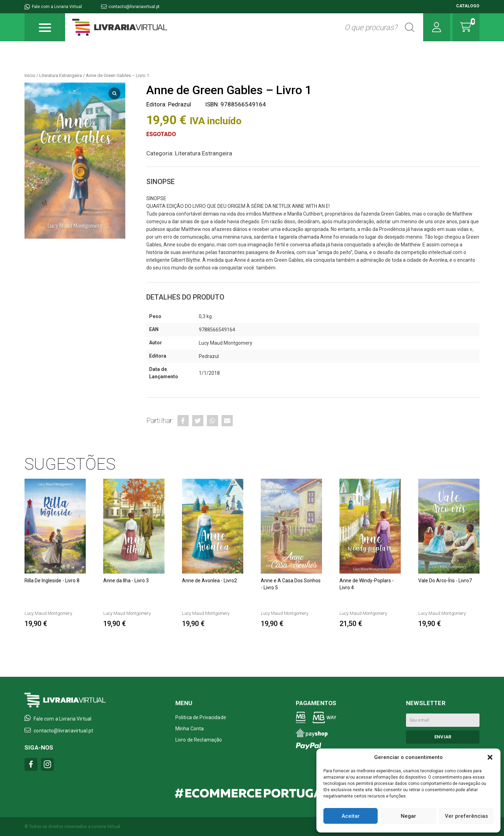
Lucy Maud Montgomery (226, 343)
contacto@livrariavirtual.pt (130, 7)
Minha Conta (190, 729)
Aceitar (351, 816)
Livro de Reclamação (199, 740)
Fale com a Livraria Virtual (53, 7)
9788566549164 (217, 330)
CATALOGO (468, 6)
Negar (408, 816)
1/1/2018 (209, 373)
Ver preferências (466, 816)
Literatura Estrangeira (61, 75)
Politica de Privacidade (201, 717)
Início (30, 75)
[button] (490, 757)
